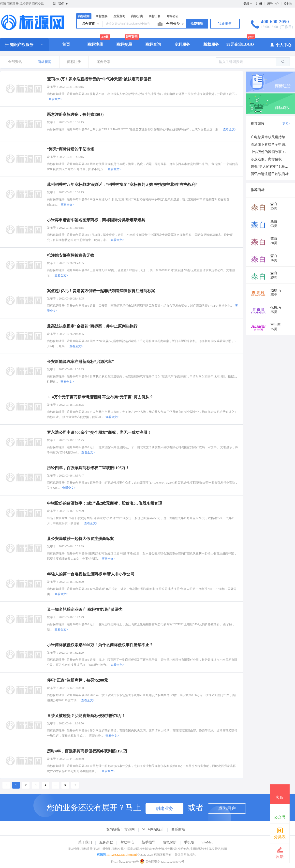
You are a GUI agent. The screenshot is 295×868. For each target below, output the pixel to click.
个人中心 (281, 45)
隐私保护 (170, 842)
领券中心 (273, 4)
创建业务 (164, 808)
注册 (259, 4)
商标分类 (137, 16)
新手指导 (148, 842)
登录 (246, 4)
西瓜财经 (178, 829)
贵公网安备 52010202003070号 (162, 862)
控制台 (288, 4)
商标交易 (102, 16)
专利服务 (182, 44)
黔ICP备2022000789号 (125, 862)
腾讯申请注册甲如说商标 (270, 174)
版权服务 (211, 44)
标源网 (130, 829)
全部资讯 (15, 62)
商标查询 (153, 44)
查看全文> (55, 99)
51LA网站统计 (153, 829)
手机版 (189, 842)
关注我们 (60, 4)
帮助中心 (127, 842)
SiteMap (207, 842)
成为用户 (227, 808)
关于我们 (85, 842)
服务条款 (106, 842)
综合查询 (91, 24)
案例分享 (103, 62)
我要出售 (225, 24)
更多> (286, 124)
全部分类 (175, 24)
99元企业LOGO (240, 44)
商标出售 (155, 16)
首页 (66, 44)
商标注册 (84, 16)
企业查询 (119, 16)
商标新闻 (44, 62)
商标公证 (172, 16)
